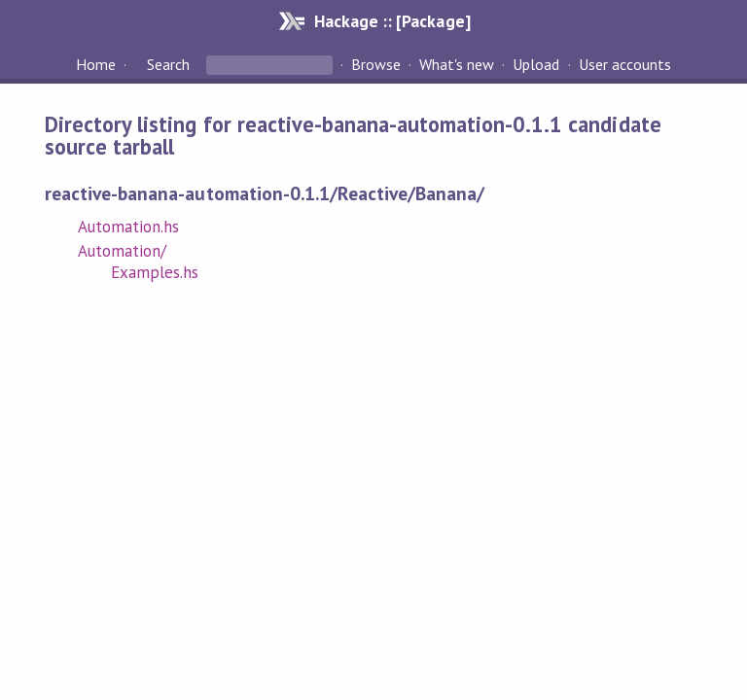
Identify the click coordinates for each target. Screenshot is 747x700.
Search (168, 64)
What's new (457, 64)
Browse (376, 64)
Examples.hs (155, 272)
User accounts (625, 64)
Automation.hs (128, 227)
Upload (536, 64)
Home (96, 64)
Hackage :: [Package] (392, 21)
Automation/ (122, 251)
